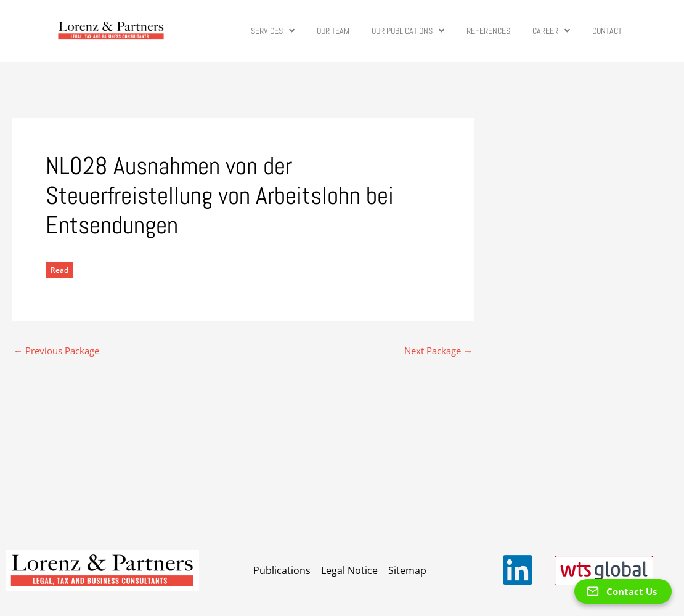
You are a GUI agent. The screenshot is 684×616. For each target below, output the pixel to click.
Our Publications (408, 31)
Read (59, 270)
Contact (607, 31)
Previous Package (56, 351)
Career (551, 31)
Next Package (438, 351)
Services (273, 31)
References (488, 31)
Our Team (333, 31)
